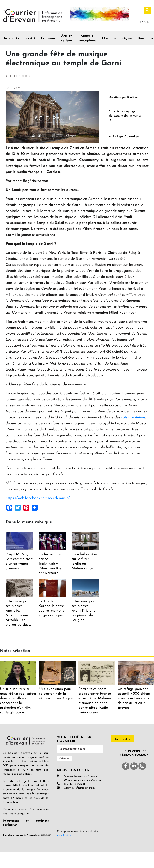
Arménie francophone (87, 38)
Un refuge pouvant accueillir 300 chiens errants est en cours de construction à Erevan (134, 698)
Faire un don (122, 739)
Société (30, 38)
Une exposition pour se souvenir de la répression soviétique (56, 694)
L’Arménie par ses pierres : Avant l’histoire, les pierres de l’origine (84, 611)
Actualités (11, 38)
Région (127, 38)
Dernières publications (123, 97)
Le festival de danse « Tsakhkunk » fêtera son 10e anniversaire (50, 564)
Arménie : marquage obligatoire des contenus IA (125, 116)
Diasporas (145, 38)
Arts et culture (67, 38)
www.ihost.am (65, 835)
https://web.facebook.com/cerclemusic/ (38, 498)
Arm (147, 22)
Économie (48, 38)
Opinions (109, 38)
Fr (140, 22)
